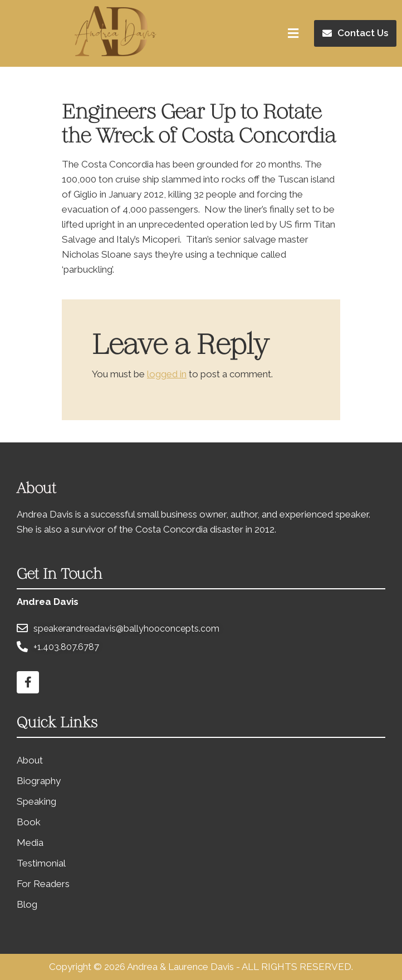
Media (30, 843)
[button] (355, 33)
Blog (27, 904)
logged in (167, 374)
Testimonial (41, 863)
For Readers (43, 884)
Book (29, 822)
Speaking (36, 801)
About (30, 760)
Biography (39, 781)
